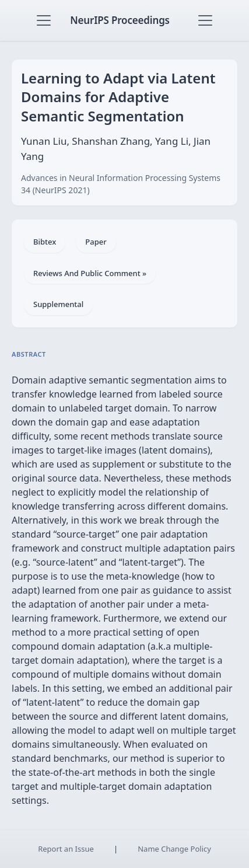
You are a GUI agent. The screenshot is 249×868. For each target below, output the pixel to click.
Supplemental (58, 304)
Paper (96, 242)
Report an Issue (66, 849)
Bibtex (45, 242)
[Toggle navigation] (44, 20)
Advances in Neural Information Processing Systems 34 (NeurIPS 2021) (121, 184)
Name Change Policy (174, 849)
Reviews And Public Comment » (90, 273)
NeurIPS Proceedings (120, 20)
